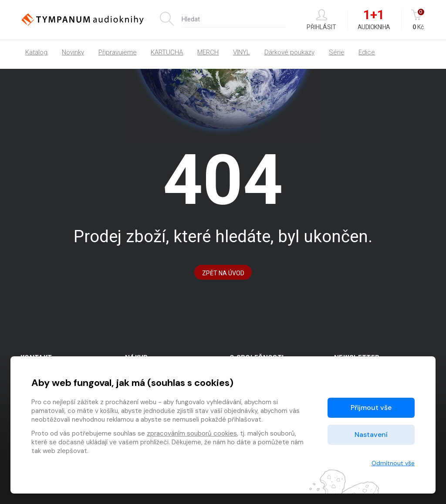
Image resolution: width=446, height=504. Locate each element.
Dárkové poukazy (289, 52)
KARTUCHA (167, 52)
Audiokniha (374, 20)
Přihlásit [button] (321, 20)
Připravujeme (118, 52)
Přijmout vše (371, 408)
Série (337, 52)
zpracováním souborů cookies (192, 433)
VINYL (242, 52)
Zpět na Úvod (223, 273)
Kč (418, 20)
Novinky (73, 52)
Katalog (36, 52)
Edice (367, 52)
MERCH (208, 52)
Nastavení (371, 435)
